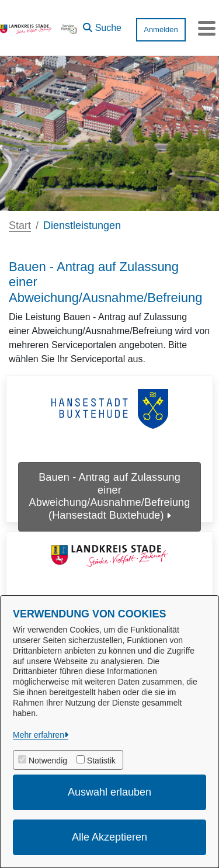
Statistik (101, 761)
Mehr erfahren (39, 735)
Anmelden (161, 29)
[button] (102, 25)
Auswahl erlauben (109, 792)
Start (20, 225)
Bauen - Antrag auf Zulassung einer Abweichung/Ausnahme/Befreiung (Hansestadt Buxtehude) (110, 496)
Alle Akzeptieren (109, 837)
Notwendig (48, 761)
